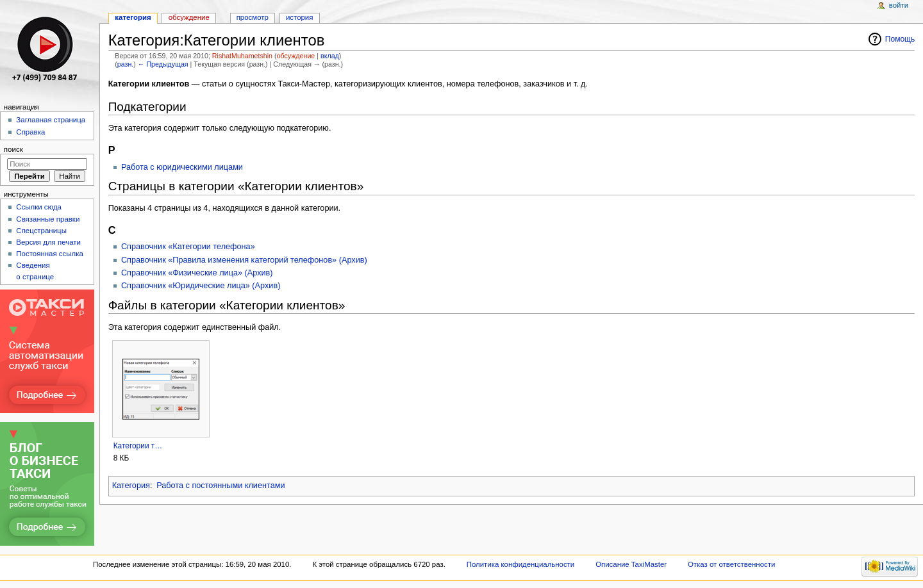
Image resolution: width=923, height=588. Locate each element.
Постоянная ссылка (49, 254)
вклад (330, 56)
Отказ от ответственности (731, 564)
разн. (125, 64)
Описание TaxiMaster (631, 564)
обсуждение (296, 56)
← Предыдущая (163, 64)
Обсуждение (189, 17)
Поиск (13, 149)
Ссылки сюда (39, 207)
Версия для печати (48, 242)
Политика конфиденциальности (521, 564)
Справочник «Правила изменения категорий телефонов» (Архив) (244, 260)
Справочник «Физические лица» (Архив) (197, 273)
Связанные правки (48, 219)
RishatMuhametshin (242, 56)
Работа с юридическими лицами (182, 167)
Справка (30, 132)
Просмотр (253, 17)
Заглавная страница (51, 120)
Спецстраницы (41, 231)
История (300, 17)
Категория (131, 486)
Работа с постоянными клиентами (220, 486)
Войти (899, 5)
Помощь (900, 39)
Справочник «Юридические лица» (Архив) (201, 286)
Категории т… (138, 446)
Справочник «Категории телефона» (188, 247)
